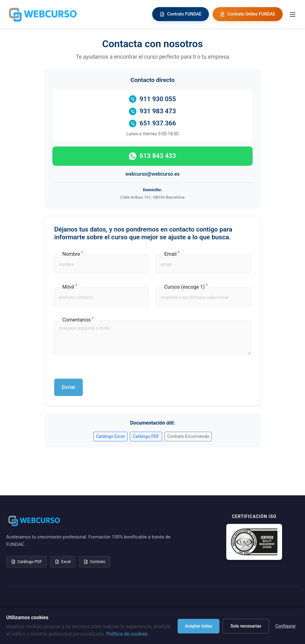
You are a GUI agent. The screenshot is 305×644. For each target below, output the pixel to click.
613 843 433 (152, 156)
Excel (63, 562)
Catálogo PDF (146, 436)
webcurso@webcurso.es (153, 174)
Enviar (69, 387)
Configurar (285, 626)
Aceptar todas (199, 626)
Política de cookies (127, 634)
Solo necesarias (246, 626)
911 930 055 (152, 99)
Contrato (95, 562)
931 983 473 (152, 111)
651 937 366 (152, 123)
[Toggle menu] (293, 14)
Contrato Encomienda (188, 436)
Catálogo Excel (111, 436)
